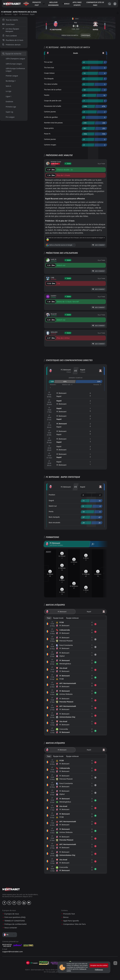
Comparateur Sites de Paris (95, 4)
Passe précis (49, 128)
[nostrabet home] (11, 889)
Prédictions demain (11, 45)
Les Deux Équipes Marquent (11, 30)
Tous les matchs (10, 20)
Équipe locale (58, 618)
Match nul (53, 506)
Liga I (16, 14)
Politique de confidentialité (15, 924)
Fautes (47, 95)
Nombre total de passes (53, 123)
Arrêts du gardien (51, 117)
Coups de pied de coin (53, 101)
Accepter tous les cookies (99, 965)
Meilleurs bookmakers (53, 4)
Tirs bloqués (49, 79)
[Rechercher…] (109, 4)
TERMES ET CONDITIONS (15, 921)
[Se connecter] (115, 4)
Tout (49, 618)
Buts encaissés (54, 522)
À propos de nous (12, 914)
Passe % (47, 134)
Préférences (99, 970)
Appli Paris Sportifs (77, 4)
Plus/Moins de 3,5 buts (13, 40)
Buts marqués (54, 517)
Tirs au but (48, 62)
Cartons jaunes (50, 112)
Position (52, 495)
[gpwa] (44, 963)
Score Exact (8, 24)
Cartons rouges (50, 145)
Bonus (67, 4)
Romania (8, 14)
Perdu (51, 511)
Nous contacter (11, 928)
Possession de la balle (53, 106)
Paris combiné (9, 36)
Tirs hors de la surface (53, 90)
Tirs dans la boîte (51, 84)
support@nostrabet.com (13, 951)
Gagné (51, 500)
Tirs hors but (49, 68)
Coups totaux (49, 73)
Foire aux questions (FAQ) (15, 917)
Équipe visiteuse (72, 618)
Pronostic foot (37, 4)
